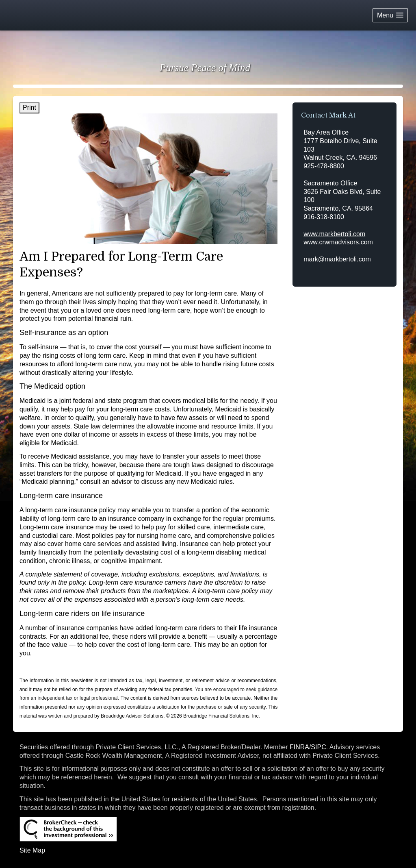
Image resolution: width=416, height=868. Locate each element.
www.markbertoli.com (334, 234)
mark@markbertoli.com (337, 259)
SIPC (318, 747)
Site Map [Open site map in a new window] (32, 850)
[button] (390, 15)
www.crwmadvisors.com (338, 242)
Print (29, 108)
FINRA (299, 747)
